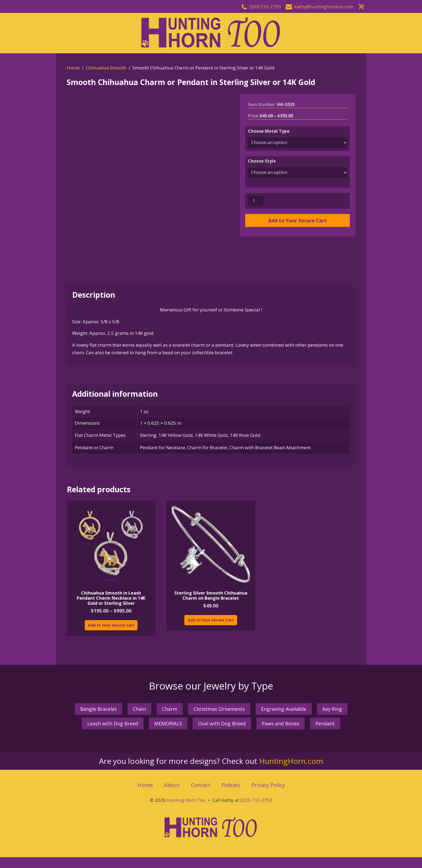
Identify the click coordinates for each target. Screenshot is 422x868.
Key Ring (332, 720)
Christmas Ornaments (219, 720)
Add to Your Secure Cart (298, 220)
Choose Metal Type (269, 131)
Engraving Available (284, 720)
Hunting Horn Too (186, 811)
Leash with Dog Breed (113, 734)
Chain (139, 720)
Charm (170, 720)
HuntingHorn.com (291, 771)
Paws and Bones (281, 734)
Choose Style (262, 161)
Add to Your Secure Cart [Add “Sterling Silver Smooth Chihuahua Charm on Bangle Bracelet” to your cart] (211, 630)
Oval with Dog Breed (222, 734)
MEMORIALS (168, 734)
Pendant (325, 734)
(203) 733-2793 (256, 811)
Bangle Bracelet (99, 720)
